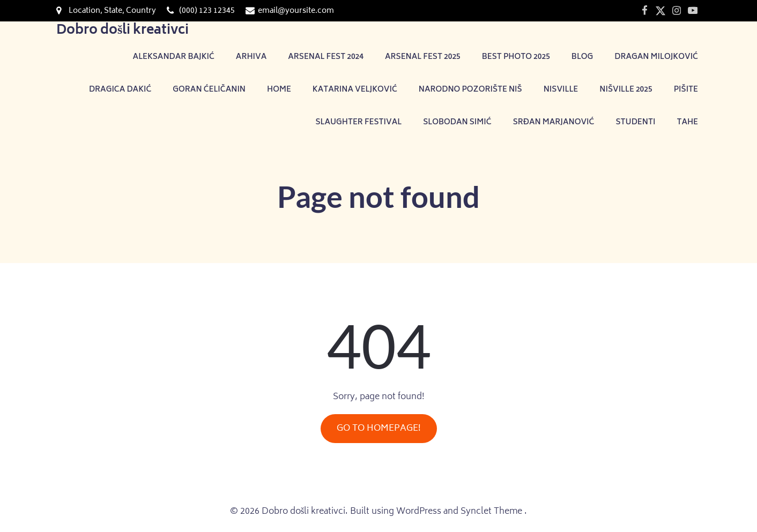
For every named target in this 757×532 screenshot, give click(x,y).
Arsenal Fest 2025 (423, 57)
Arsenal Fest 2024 (326, 57)
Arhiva (251, 57)
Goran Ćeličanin (209, 90)
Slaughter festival (358, 122)
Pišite (686, 90)
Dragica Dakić (120, 90)
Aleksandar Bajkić (174, 57)
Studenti (635, 122)
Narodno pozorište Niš (470, 90)
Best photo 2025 (516, 57)
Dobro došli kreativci (123, 31)
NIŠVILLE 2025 (626, 90)
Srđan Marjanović (554, 122)
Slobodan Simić (457, 122)
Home (279, 90)
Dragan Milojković (656, 57)
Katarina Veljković (355, 90)
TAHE (687, 122)
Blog (582, 57)
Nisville (561, 90)
